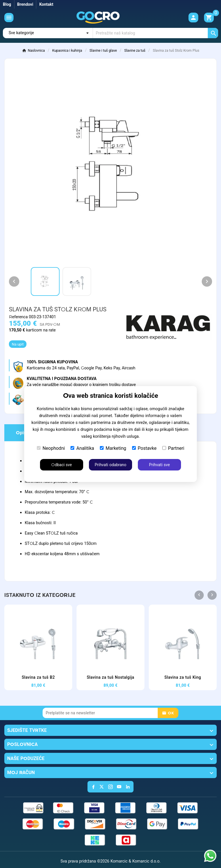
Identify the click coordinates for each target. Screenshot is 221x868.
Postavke (144, 448)
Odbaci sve (61, 465)
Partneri (173, 448)
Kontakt (46, 4)
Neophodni (51, 448)
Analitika (82, 448)
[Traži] (156, 33)
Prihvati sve (159, 465)
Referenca (19, 317)
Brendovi (25, 4)
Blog (7, 4)
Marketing (113, 448)
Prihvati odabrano (110, 465)
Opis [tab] (21, 433)
